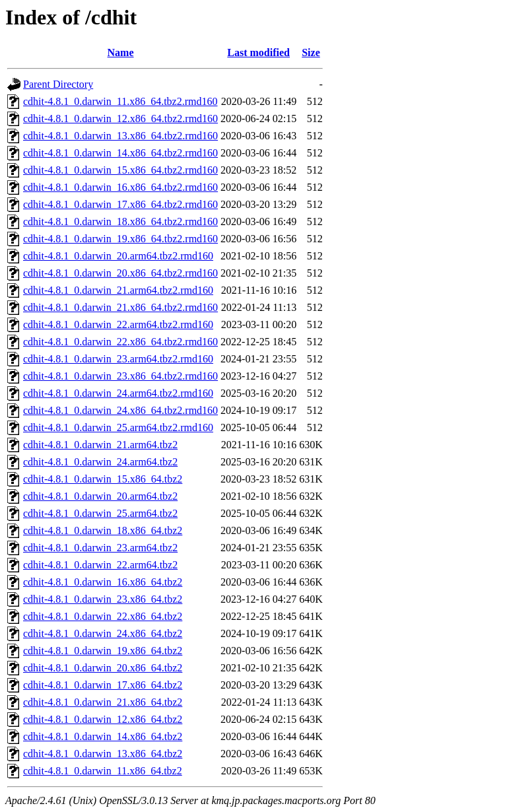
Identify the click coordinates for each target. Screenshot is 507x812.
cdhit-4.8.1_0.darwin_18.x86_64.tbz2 (103, 530)
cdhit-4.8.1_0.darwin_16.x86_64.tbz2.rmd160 (120, 187)
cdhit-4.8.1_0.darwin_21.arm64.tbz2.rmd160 (118, 290)
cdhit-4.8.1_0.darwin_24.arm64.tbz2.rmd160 (118, 393)
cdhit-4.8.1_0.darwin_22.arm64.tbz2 (100, 565)
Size (311, 52)
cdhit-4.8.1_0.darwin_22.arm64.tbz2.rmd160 (118, 324)
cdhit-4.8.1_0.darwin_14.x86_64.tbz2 (103, 736)
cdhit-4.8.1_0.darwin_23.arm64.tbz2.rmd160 (118, 359)
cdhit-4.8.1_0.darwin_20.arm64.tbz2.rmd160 (118, 256)
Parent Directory (58, 84)
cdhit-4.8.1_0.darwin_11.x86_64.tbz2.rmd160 (120, 101)
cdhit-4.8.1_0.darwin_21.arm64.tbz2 (100, 445)
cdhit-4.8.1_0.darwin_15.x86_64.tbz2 (103, 479)
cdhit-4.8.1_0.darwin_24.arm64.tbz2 (100, 462)
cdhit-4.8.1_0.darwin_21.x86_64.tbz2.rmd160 (120, 307)
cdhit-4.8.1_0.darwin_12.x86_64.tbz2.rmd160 (120, 118)
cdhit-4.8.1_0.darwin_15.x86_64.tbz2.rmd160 (120, 170)
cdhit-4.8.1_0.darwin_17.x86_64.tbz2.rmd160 (120, 204)
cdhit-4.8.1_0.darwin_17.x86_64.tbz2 (103, 685)
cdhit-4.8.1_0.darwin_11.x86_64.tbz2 (103, 771)
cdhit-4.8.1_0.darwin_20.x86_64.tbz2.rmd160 (120, 273)
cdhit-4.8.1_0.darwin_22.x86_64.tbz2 (103, 616)
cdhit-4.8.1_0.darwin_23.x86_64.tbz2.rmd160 (120, 376)
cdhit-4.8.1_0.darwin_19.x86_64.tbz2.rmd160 (120, 239)
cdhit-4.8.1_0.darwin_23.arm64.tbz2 (100, 548)
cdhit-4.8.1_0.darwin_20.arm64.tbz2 (100, 496)
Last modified (258, 52)
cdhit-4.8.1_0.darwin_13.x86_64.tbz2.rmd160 (120, 136)
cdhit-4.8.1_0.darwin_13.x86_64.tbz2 (103, 754)
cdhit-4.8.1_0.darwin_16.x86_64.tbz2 (103, 582)
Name (121, 52)
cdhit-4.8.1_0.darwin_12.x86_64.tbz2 (103, 719)
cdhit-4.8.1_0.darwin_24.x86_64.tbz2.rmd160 (120, 410)
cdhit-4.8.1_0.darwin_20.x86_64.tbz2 (103, 668)
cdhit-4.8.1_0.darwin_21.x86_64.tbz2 (103, 702)
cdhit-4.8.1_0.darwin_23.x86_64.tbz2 (103, 599)
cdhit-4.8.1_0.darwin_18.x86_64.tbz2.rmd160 (120, 221)
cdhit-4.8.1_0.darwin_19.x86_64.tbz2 (103, 651)
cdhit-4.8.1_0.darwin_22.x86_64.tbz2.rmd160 (120, 342)
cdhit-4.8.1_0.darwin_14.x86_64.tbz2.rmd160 (120, 153)
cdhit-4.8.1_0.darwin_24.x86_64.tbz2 (103, 633)
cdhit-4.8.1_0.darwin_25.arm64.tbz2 (100, 513)
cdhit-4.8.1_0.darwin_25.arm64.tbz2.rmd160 (118, 427)
